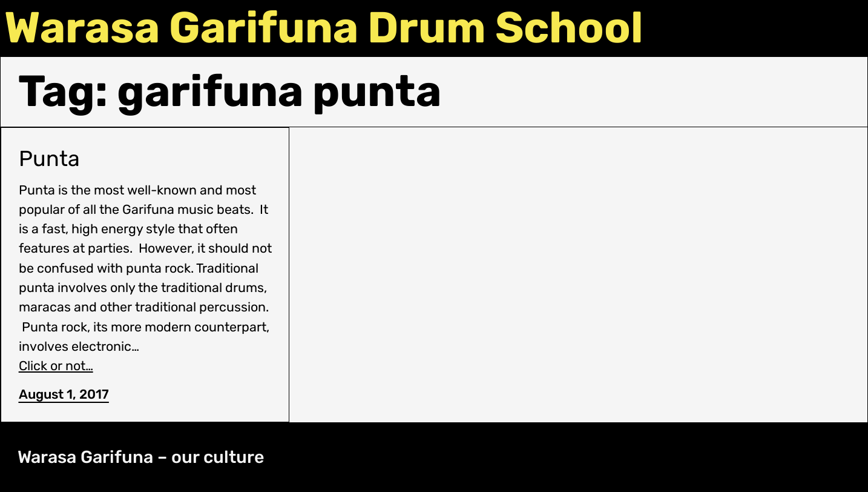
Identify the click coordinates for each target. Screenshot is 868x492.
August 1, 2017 (64, 394)
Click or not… (56, 366)
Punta (49, 158)
